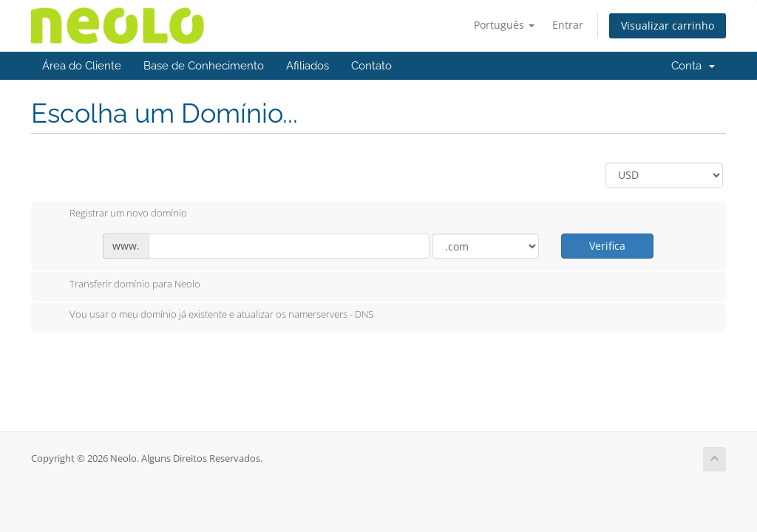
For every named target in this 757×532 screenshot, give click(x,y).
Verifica (607, 246)
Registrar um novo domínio (116, 214)
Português (504, 25)
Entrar (568, 25)
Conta (693, 66)
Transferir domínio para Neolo (123, 285)
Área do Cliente (82, 66)
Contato (371, 66)
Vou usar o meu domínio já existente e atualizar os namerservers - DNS (210, 316)
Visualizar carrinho (668, 25)
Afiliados (308, 66)
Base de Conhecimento (204, 66)
